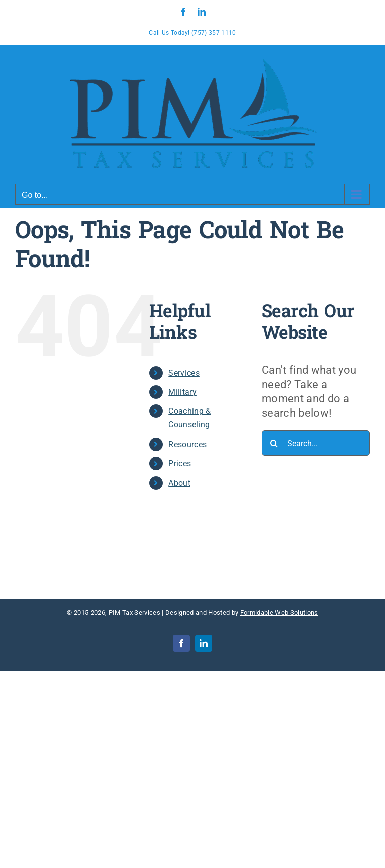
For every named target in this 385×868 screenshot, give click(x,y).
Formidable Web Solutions (279, 612)
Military (182, 392)
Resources (187, 444)
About (179, 483)
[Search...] (316, 443)
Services (184, 373)
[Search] (274, 443)
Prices (180, 463)
